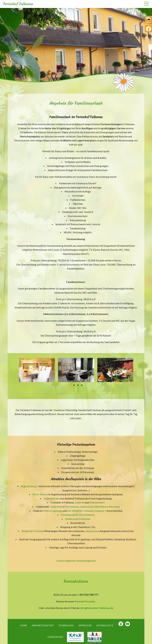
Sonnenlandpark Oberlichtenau (78, 515)
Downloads (66, 625)
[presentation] (16, 369)
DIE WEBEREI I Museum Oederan (86, 511)
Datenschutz (105, 625)
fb (148, 29)
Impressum (85, 625)
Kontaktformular (85, 601)
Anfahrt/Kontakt (43, 625)
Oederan (80, 502)
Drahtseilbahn (51, 498)
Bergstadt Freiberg (32, 531)
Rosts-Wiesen (40, 494)
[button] (70, 385)
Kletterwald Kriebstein (78, 519)
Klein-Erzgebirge (53, 511)
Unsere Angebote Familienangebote (76, 561)
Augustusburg (29, 486)
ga (148, 21)
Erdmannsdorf (97, 502)
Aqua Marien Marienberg (64, 507)
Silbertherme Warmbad (107, 507)
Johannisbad (86, 507)
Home (24, 625)
